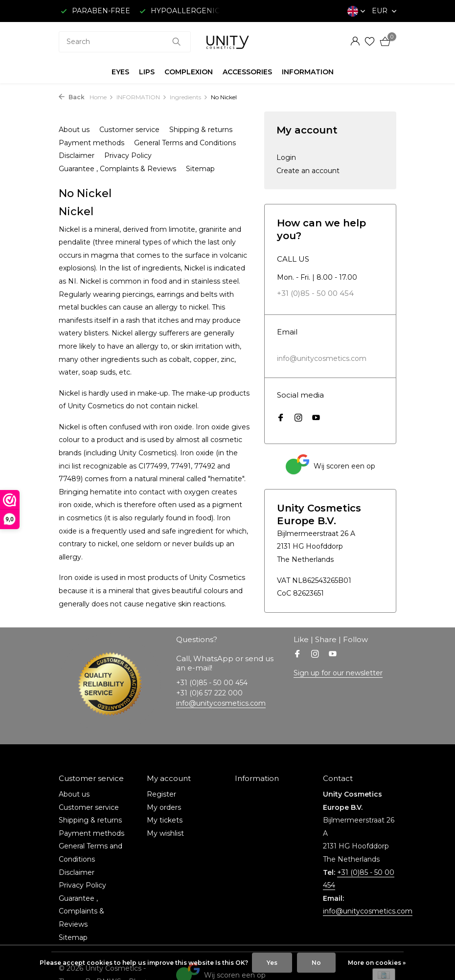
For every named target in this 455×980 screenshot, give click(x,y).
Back (72, 97)
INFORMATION (308, 72)
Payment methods (91, 143)
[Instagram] (298, 419)
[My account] (355, 42)
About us (74, 130)
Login (286, 157)
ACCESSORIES (247, 72)
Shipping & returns (201, 130)
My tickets (165, 820)
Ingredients (189, 97)
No (316, 963)
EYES (120, 72)
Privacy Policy (128, 156)
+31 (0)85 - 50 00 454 (315, 293)
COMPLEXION (189, 72)
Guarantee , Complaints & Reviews (117, 169)
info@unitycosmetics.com (322, 358)
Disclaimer (77, 156)
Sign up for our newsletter (338, 673)
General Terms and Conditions (185, 143)
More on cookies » (377, 963)
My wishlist (165, 833)
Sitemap (200, 169)
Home (102, 97)
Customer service (129, 130)
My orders (164, 807)
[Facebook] (281, 419)
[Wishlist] (370, 42)
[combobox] (125, 42)
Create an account (308, 171)
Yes (272, 963)
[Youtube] (316, 419)
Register (161, 794)
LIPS (147, 72)
